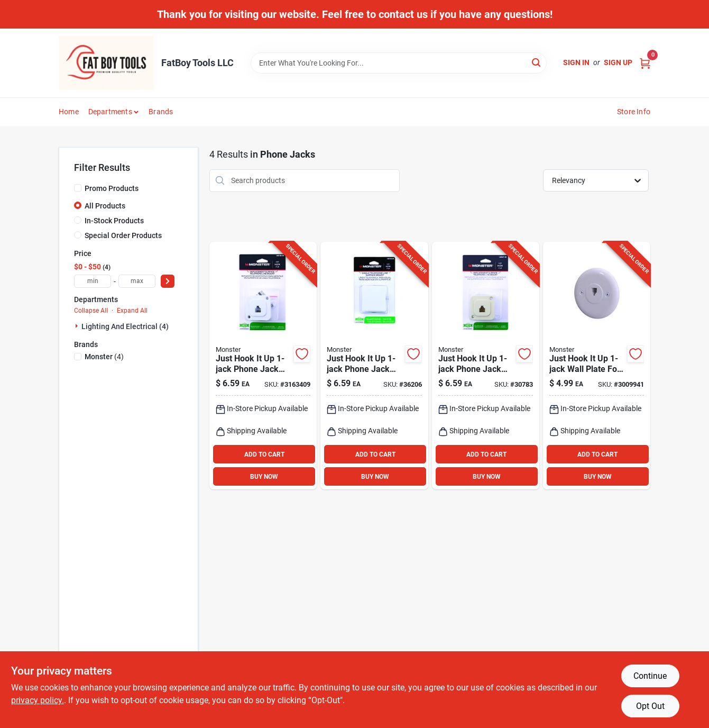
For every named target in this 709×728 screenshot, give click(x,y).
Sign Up (618, 62)
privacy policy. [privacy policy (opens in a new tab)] (38, 700)
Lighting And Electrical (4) (125, 326)
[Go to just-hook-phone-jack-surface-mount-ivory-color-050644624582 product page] (486, 366)
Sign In (576, 62)
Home (69, 112)
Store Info (634, 112)
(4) (104, 357)
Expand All (132, 311)
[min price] (93, 281)
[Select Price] (168, 281)
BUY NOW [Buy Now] (264, 477)
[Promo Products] (78, 188)
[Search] (537, 62)
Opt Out (650, 706)
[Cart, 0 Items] (645, 63)
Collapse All (91, 311)
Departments (110, 112)
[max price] (137, 281)
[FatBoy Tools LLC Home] (106, 63)
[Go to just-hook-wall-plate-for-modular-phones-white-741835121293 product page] (597, 366)
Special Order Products (123, 235)
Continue (650, 676)
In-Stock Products (114, 221)
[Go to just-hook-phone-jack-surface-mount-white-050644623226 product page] (374, 366)
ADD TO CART (264, 454)
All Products (105, 206)
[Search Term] (399, 63)
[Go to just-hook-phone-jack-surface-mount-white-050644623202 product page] (263, 366)
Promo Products (112, 188)
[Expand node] (78, 326)
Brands (161, 112)
